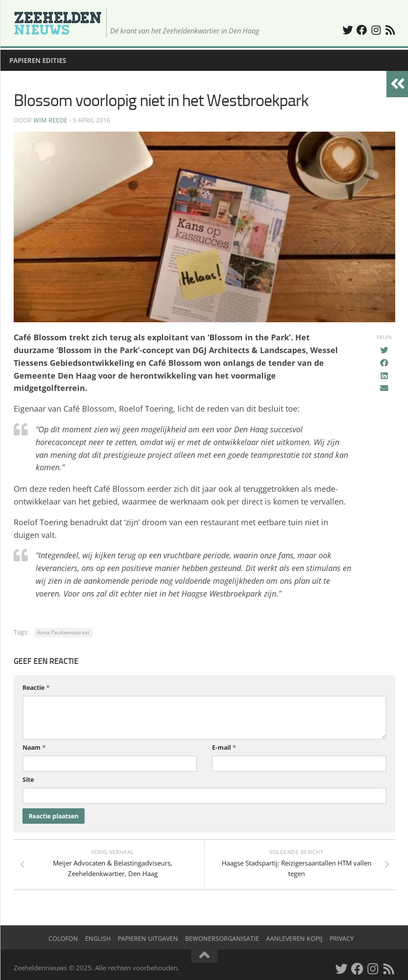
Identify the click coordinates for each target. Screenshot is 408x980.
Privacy (342, 938)
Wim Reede (50, 120)
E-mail (224, 747)
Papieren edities (38, 60)
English (98, 938)
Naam (34, 747)
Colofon (63, 938)
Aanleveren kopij (294, 938)
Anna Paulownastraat (63, 632)
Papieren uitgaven (148, 938)
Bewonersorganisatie (222, 938)
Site (28, 779)
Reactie (36, 687)
